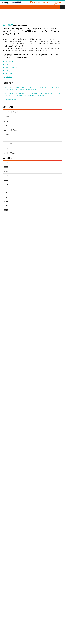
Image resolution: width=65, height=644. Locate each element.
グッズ (6, 126)
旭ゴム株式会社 (24, 463)
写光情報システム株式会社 (55, 487)
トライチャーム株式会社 (55, 556)
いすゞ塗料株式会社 (40, 463)
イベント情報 (8, 144)
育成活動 (7, 135)
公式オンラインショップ (9, 616)
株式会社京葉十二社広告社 (10, 550)
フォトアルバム (40, 608)
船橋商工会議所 (53, 562)
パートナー (8, 148)
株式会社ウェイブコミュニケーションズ (25, 544)
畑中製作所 (22, 562)
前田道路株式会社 (9, 513)
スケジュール (6, 606)
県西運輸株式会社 (54, 476)
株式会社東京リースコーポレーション (25, 499)
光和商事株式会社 (24, 550)
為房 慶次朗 (10, 62)
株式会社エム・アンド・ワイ (40, 544)
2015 (6, 210)
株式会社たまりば (24, 556)
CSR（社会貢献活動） (11, 130)
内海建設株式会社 (39, 469)
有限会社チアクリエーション (40, 556)
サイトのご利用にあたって (32, 628)
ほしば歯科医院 (38, 568)
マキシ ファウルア (12, 68)
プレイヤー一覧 (7, 612)
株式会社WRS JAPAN (55, 519)
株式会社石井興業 (54, 538)
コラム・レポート (10, 139)
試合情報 (7, 116)
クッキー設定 (26, 642)
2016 (6, 206)
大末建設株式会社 (39, 493)
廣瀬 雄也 (10, 74)
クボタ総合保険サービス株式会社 (40, 476)
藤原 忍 (8, 71)
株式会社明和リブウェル (25, 513)
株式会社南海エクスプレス (10, 562)
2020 (6, 188)
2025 (6, 167)
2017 (6, 201)
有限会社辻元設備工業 (55, 493)
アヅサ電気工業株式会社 (25, 538)
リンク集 (55, 602)
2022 (6, 180)
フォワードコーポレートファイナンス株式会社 (40, 506)
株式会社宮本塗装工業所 (10, 575)
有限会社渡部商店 (9, 519)
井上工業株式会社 (54, 463)
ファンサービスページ (41, 606)
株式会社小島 (38, 482)
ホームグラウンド (26, 608)
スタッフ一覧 (6, 614)
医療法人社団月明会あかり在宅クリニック (10, 469)
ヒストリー (24, 606)
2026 (6, 163)
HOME (5, 600)
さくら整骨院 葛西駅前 (10, 487)
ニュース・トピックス (20, 25)
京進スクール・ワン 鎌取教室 (55, 544)
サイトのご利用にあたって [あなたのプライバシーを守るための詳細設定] (33, 637)
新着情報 (5, 608)
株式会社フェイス (39, 562)
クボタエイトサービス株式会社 (25, 476)
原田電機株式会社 (24, 506)
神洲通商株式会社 (9, 493)
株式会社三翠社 (53, 550)
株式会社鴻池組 (9, 482)
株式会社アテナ (38, 538)
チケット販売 (6, 602)
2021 (6, 184)
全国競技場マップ (57, 604)
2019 (6, 193)
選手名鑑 (5, 610)
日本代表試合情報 (11, 100)
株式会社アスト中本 (10, 538)
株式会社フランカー (55, 506)
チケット (7, 121)
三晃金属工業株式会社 (40, 487)
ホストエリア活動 (10, 153)
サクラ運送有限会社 (55, 482)
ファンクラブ (39, 600)
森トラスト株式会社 (40, 513)
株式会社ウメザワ (54, 469)
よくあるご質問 (25, 600)
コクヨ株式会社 (24, 482)
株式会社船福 (23, 568)
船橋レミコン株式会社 (10, 568)
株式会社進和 (8, 556)
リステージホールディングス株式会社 (55, 513)
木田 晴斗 (9, 77)
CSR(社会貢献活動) (26, 612)
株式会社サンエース (25, 487)
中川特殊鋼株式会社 (55, 499)
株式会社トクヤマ (39, 499)
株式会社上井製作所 (10, 544)
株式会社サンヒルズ (40, 550)
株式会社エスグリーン (10, 476)
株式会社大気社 (24, 493)
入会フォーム (39, 604)
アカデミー (55, 600)
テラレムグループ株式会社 (10, 499)
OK (38, 642)
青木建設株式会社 (9, 463)
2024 (6, 171)
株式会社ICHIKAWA (25, 519)
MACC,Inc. (37, 519)
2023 (6, 176)
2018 (6, 197)
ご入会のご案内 (40, 602)
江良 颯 (8, 65)
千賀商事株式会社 (24, 469)
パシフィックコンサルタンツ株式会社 (10, 506)
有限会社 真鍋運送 (54, 568)
